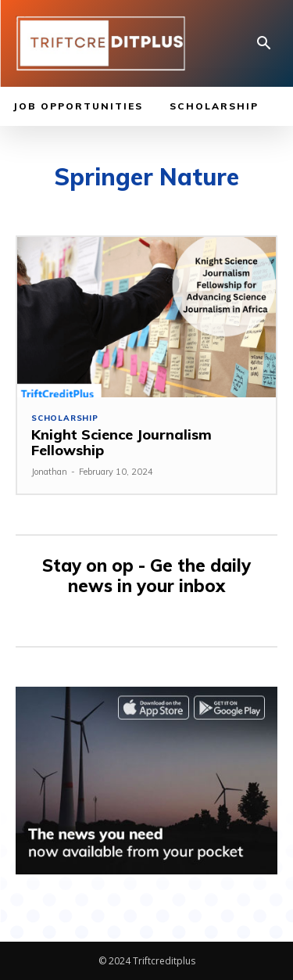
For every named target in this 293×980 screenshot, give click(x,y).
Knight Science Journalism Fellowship (121, 442)
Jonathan (49, 472)
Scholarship (65, 418)
